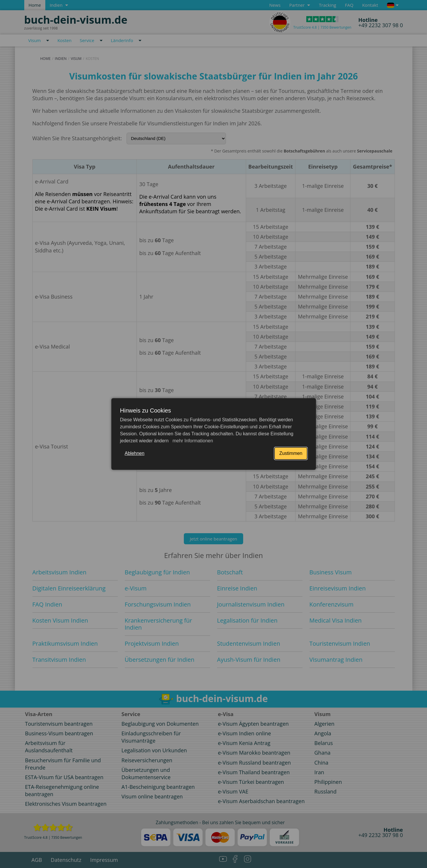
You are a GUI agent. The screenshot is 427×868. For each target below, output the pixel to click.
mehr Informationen (192, 441)
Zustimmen (291, 453)
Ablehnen (135, 453)
